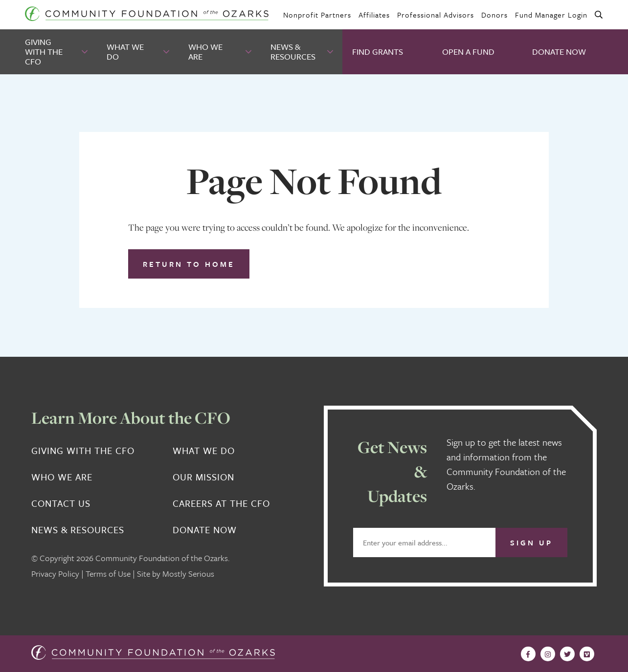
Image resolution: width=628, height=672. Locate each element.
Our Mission (203, 477)
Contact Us (61, 503)
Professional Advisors (436, 15)
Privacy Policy (55, 574)
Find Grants (378, 52)
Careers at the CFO (221, 503)
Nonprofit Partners (317, 15)
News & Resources (293, 52)
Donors (494, 15)
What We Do (125, 52)
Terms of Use (108, 574)
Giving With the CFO (44, 52)
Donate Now (559, 52)
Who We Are (205, 52)
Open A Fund (468, 52)
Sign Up (531, 542)
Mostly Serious (188, 574)
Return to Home (189, 264)
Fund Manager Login (551, 15)
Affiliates (374, 15)
